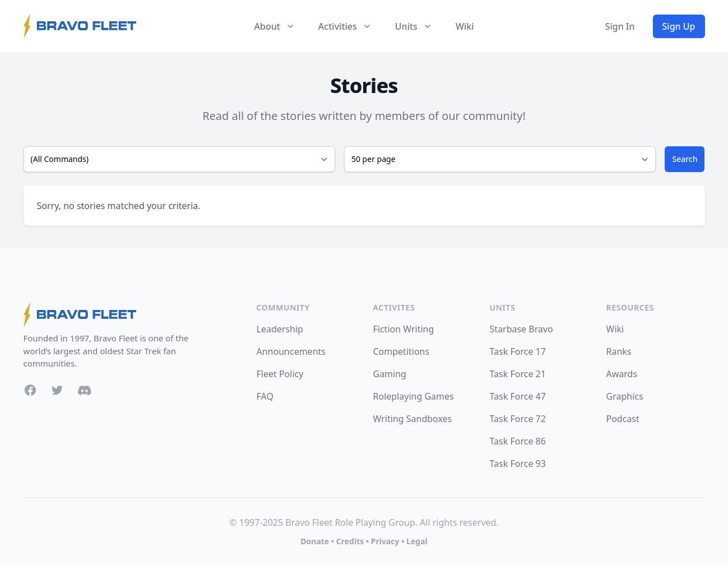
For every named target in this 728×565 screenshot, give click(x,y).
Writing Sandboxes (413, 419)
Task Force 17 (518, 351)
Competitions (402, 351)
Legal (417, 541)
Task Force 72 (518, 419)
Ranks (619, 351)
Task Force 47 (518, 396)
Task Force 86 (518, 441)
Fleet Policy (280, 374)
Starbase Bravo (521, 329)
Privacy (385, 541)
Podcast (623, 419)
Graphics (625, 396)
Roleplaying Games (414, 396)
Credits (350, 541)
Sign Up (679, 26)
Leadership (280, 329)
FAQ (265, 396)
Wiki (465, 26)
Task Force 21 (518, 374)
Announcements (291, 351)
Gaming (390, 374)
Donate (315, 541)
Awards (622, 374)
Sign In (620, 26)
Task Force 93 (518, 464)
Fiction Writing (404, 329)
